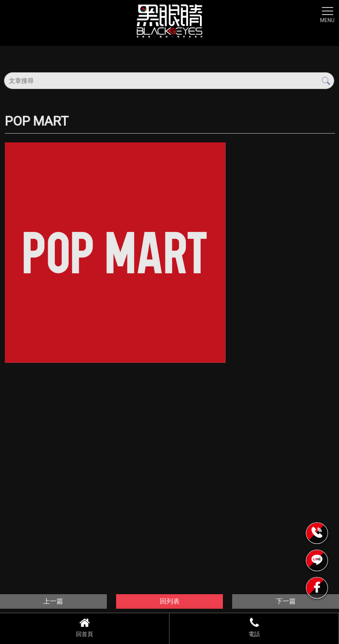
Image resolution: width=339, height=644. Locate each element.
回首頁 (85, 627)
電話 (254, 627)
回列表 (170, 601)
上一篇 (53, 601)
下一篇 (286, 601)
